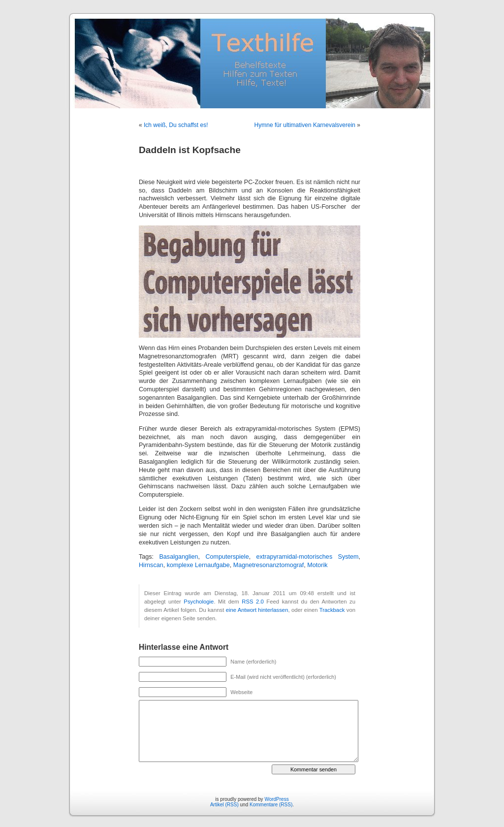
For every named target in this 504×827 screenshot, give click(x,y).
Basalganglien (178, 557)
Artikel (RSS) (224, 805)
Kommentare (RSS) (271, 805)
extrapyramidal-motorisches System (308, 557)
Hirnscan (151, 565)
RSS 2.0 (253, 602)
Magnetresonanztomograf (269, 565)
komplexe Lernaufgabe (198, 565)
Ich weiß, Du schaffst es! (176, 125)
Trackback (332, 610)
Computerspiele (227, 557)
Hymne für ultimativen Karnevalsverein (305, 125)
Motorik (317, 565)
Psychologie (199, 602)
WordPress (276, 799)
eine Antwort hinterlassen (257, 610)
